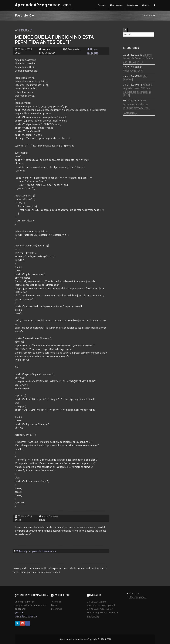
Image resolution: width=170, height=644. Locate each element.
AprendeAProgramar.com (43, 5)
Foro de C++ (26, 30)
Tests (146, 5)
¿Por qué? (20, 612)
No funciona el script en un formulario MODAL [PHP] (137, 104)
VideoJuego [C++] (133, 71)
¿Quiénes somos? (138, 597)
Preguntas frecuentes (26, 616)
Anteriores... (93, 616)
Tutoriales (116, 5)
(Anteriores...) (130, 113)
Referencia (132, 5)
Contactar (135, 593)
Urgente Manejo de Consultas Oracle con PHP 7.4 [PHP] (138, 58)
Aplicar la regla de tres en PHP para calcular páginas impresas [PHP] (138, 90)
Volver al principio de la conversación (36, 551)
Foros (102, 5)
